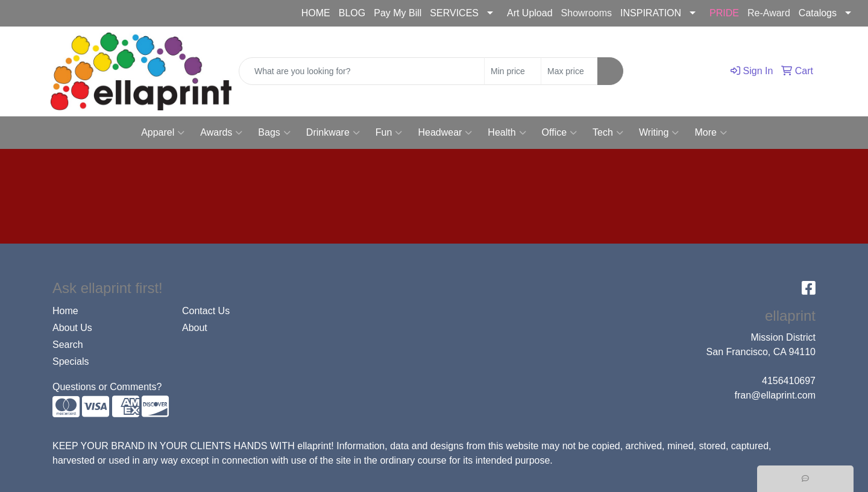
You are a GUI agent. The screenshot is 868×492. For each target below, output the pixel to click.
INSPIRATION (651, 13)
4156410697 (42, 13)
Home (65, 311)
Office (560, 133)
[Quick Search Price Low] (513, 71)
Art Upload (530, 13)
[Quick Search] (362, 71)
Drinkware (333, 133)
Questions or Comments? (107, 387)
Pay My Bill (398, 13)
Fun (389, 133)
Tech (608, 133)
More (710, 133)
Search (68, 345)
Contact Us (206, 311)
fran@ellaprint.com (126, 13)
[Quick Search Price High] (569, 71)
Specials (71, 361)
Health (507, 133)
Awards (221, 133)
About (195, 328)
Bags (274, 133)
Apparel (163, 133)
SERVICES (454, 13)
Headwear (445, 133)
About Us (72, 328)
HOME (316, 13)
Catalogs (818, 13)
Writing (659, 133)
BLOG (352, 13)
